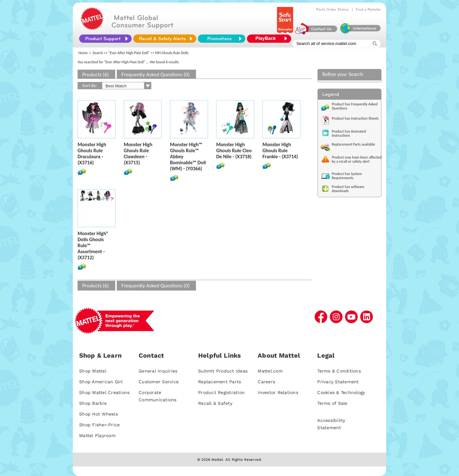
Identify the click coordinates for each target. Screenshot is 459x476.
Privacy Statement (338, 382)
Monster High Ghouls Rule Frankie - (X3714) (280, 150)
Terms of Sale (332, 403)
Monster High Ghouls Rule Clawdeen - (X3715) (138, 153)
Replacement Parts (220, 382)
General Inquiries (158, 371)
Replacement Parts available (353, 144)
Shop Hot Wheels (98, 414)
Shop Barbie (93, 403)
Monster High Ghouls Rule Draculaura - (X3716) (92, 153)
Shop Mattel (93, 371)
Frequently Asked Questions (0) (156, 75)
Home (83, 53)
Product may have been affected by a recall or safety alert (357, 159)
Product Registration (221, 392)
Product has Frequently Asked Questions (355, 106)
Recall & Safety (215, 403)
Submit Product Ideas (223, 371)
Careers (266, 382)
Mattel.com (270, 371)
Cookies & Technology (341, 392)
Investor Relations (278, 392)
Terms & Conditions (339, 371)
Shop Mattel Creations (104, 392)
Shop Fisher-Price (99, 425)
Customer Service (159, 382)
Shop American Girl (101, 382)
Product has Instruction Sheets (355, 118)
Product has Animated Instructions (349, 133)
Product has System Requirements (347, 176)
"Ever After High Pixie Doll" (129, 53)
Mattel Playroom (97, 435)
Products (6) (96, 75)
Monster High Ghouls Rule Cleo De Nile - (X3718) (234, 150)
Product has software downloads (348, 189)
